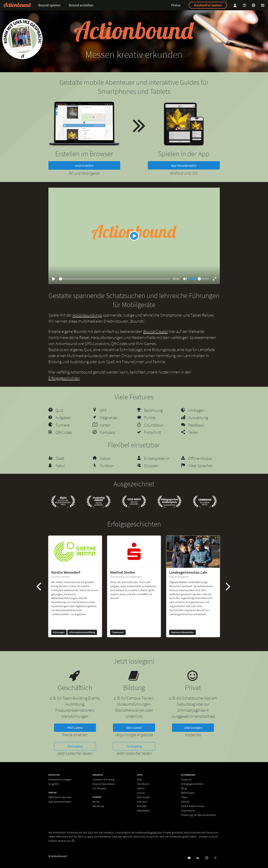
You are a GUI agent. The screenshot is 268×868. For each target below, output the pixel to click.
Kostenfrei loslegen (60, 780)
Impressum (188, 810)
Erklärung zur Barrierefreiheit (198, 815)
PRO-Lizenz (75, 728)
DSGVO (185, 802)
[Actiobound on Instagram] (207, 858)
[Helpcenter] (245, 5)
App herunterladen (184, 165)
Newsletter (143, 810)
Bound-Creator (156, 331)
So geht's (54, 784)
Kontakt (142, 806)
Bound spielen (49, 5)
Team (184, 797)
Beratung (98, 806)
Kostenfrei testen (208, 5)
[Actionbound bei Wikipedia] (215, 858)
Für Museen (100, 788)
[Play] (134, 236)
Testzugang (75, 746)
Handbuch (143, 784)
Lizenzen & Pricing (103, 780)
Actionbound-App (87, 315)
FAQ (139, 780)
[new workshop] (22, 39)
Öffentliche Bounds (60, 797)
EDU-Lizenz (134, 728)
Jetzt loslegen (193, 728)
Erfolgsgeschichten (64, 378)
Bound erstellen (81, 5)
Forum (141, 793)
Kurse (96, 802)
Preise (176, 5)
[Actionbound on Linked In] (198, 858)
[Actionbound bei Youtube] (189, 858)
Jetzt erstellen (84, 165)
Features (186, 780)
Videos (141, 788)
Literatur (142, 802)
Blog (184, 788)
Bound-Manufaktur (104, 784)
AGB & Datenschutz (193, 806)
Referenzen (188, 793)
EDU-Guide (143, 797)
